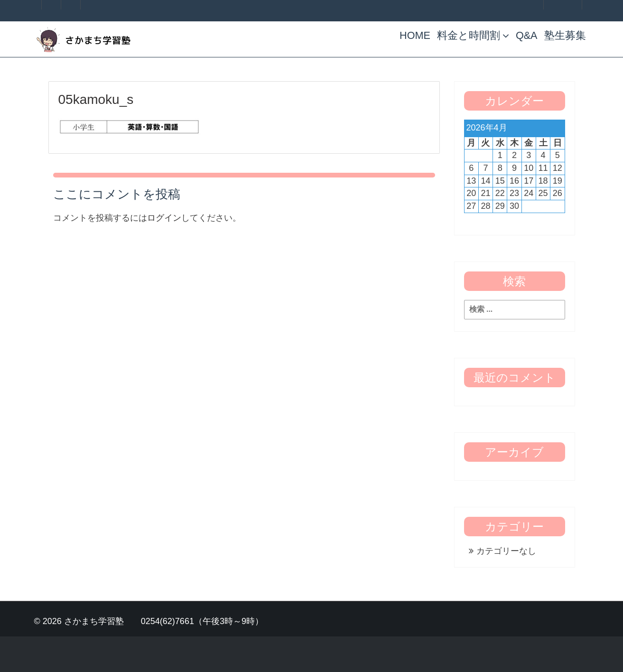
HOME (415, 35)
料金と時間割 (473, 35)
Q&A (527, 35)
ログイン (164, 218)
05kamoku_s (96, 99)
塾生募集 (565, 35)
